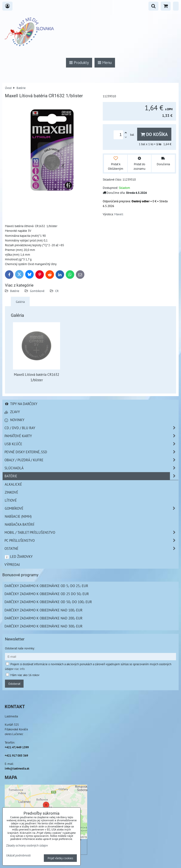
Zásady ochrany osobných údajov (27, 845)
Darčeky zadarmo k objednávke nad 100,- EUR (43, 610)
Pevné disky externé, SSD (91, 452)
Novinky (14, 420)
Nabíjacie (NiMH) (18, 516)
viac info (19, 669)
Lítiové (11, 500)
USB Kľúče (91, 444)
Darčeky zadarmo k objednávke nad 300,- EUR (43, 626)
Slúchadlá (91, 468)
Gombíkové (37, 291)
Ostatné (91, 548)
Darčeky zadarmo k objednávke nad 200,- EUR (43, 618)
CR (57, 291)
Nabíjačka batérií (19, 524)
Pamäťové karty (91, 436)
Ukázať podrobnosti (18, 855)
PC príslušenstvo (91, 540)
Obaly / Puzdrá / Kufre (91, 460)
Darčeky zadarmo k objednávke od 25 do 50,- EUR (47, 594)
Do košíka (154, 134)
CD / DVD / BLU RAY (91, 428)
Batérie (15, 291)
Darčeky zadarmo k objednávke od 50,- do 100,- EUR (48, 602)
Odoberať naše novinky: (20, 648)
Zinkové (11, 492)
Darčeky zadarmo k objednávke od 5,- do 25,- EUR (46, 586)
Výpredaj (12, 564)
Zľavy (12, 412)
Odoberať (14, 684)
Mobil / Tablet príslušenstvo (91, 532)
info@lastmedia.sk (17, 768)
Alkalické (13, 484)
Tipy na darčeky (21, 404)
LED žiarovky (19, 556)
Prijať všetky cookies (60, 858)
